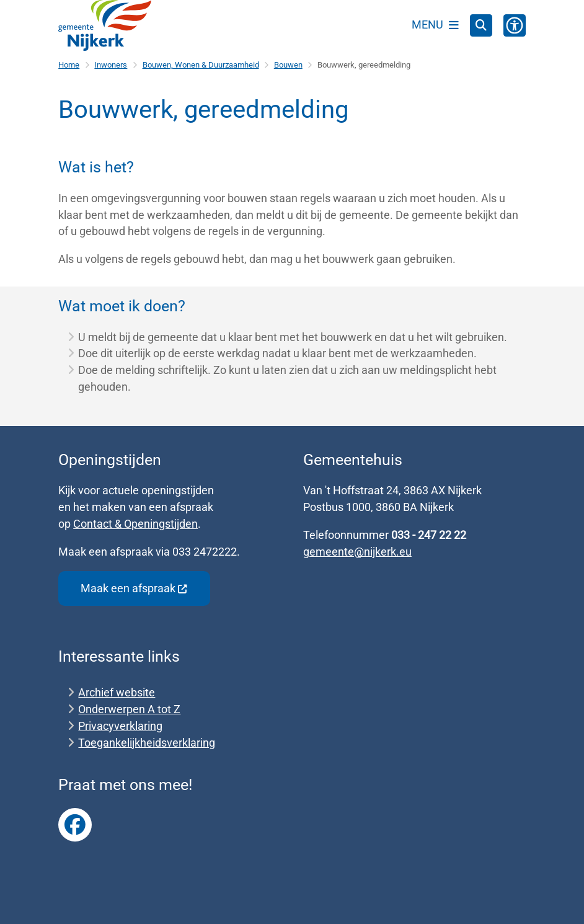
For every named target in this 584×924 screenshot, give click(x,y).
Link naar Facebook (75, 825)
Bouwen (288, 65)
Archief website (117, 692)
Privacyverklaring (120, 726)
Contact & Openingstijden (135, 524)
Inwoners (111, 65)
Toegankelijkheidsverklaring (147, 743)
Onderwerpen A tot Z (129, 709)
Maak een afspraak (134, 588)
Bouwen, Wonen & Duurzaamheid (201, 65)
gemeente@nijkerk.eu (357, 552)
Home (69, 65)
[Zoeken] (481, 25)
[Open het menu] (435, 25)
